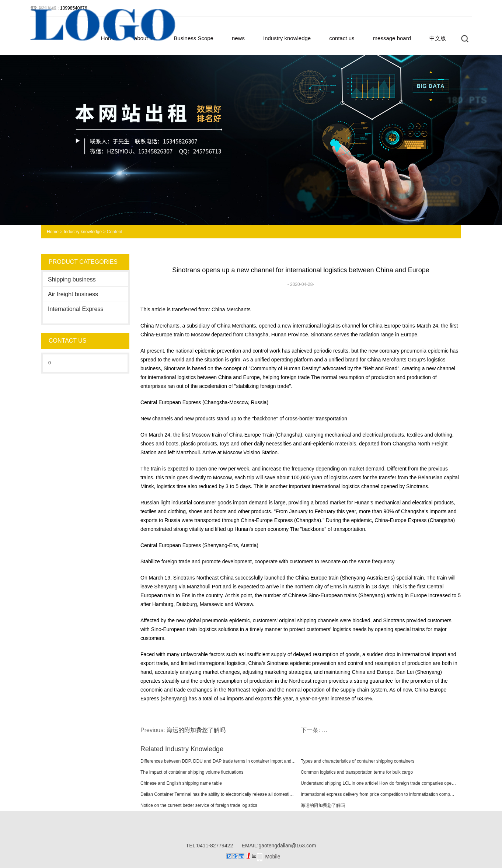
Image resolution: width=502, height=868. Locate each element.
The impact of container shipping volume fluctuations (192, 772)
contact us (342, 38)
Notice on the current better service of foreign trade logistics (199, 805)
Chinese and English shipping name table (181, 783)
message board (392, 38)
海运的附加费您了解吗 (196, 730)
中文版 (438, 38)
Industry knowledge (287, 38)
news (238, 38)
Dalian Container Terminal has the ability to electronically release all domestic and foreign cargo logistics (218, 794)
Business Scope (194, 38)
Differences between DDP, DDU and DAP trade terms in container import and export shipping (218, 761)
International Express (76, 309)
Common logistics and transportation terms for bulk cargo (357, 772)
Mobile (273, 857)
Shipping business (72, 279)
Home (53, 232)
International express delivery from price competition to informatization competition (379, 794)
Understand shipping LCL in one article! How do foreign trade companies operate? (379, 783)
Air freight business (73, 294)
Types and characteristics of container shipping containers (358, 761)
